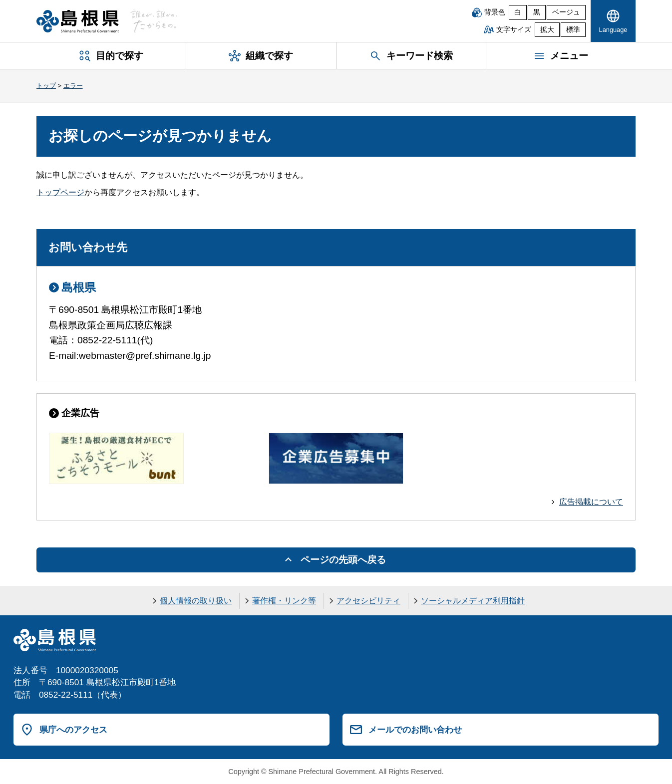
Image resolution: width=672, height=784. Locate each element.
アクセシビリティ (368, 601)
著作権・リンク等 (284, 601)
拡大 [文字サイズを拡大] (547, 30)
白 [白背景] (518, 12)
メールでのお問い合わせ (415, 730)
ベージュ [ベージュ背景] (566, 12)
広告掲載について (591, 502)
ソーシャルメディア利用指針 (473, 601)
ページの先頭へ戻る (343, 560)
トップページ (60, 192)
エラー (73, 86)
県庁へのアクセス (73, 730)
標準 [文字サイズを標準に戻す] (573, 30)
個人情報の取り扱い (196, 601)
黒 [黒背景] (537, 12)
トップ (46, 86)
